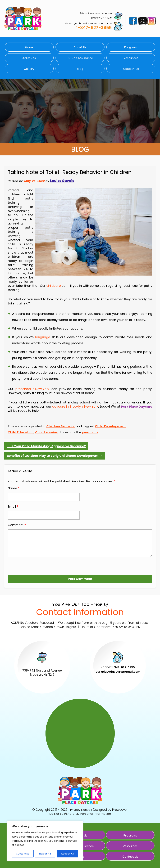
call (42, 407)
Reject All (45, 854)
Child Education (21, 432)
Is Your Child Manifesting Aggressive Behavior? (46, 446)
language (43, 337)
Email (13, 507)
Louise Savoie (62, 181)
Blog (80, 69)
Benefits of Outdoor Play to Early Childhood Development (55, 456)
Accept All (68, 854)
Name (14, 488)
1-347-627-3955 (94, 28)
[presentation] (28, 565)
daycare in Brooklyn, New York (75, 407)
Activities (29, 58)
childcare (54, 286)
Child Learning (47, 432)
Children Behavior (61, 426)
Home (29, 47)
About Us (80, 47)
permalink (90, 432)
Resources (131, 58)
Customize (23, 854)
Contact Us (131, 69)
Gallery (29, 69)
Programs (131, 47)
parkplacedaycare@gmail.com (118, 672)
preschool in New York (32, 389)
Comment (17, 525)
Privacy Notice (80, 810)
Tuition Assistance (80, 58)
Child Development (110, 426)
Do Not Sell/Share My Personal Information (80, 813)
